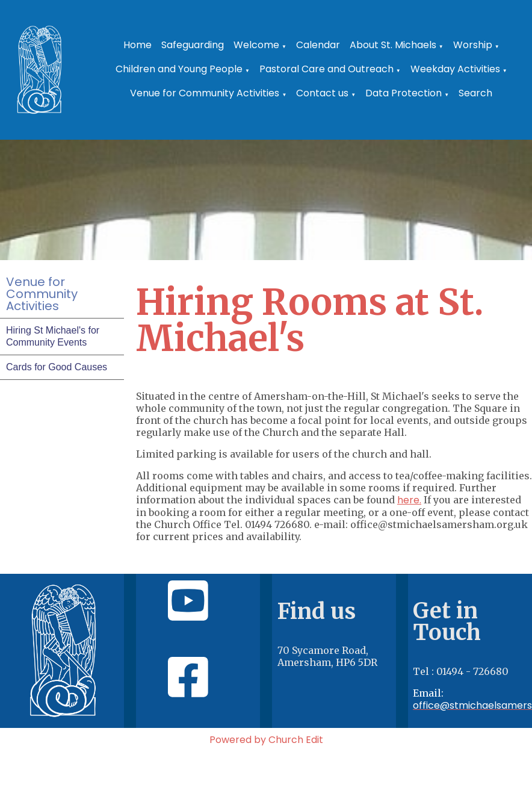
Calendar (318, 45)
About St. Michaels (393, 45)
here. (409, 500)
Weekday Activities (455, 69)
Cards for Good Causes (57, 367)
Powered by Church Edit (266, 740)
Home (138, 45)
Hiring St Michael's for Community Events (53, 336)
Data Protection (404, 93)
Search (475, 93)
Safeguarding (193, 45)
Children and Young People (179, 69)
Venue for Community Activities (205, 93)
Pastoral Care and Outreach (326, 69)
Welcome (256, 45)
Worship (473, 45)
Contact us (322, 93)
